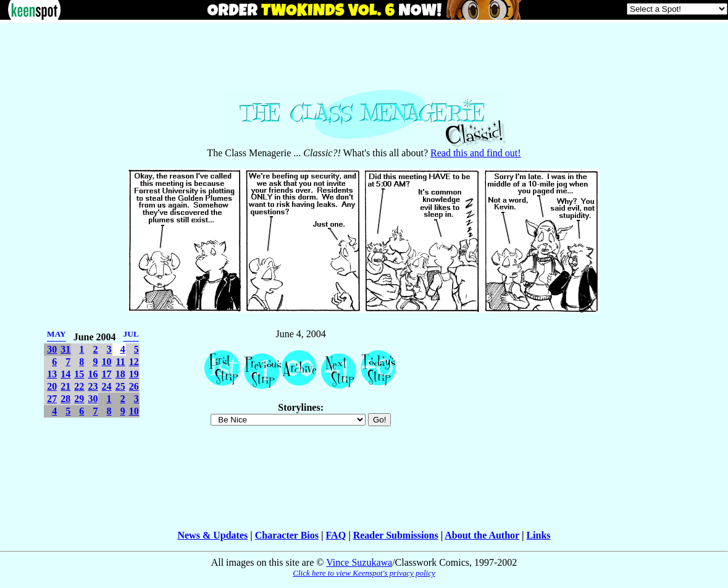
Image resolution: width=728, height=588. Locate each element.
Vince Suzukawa (359, 562)
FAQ (336, 535)
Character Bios (287, 535)
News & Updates (212, 535)
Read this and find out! (476, 153)
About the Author (482, 535)
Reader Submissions (396, 535)
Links (538, 535)
